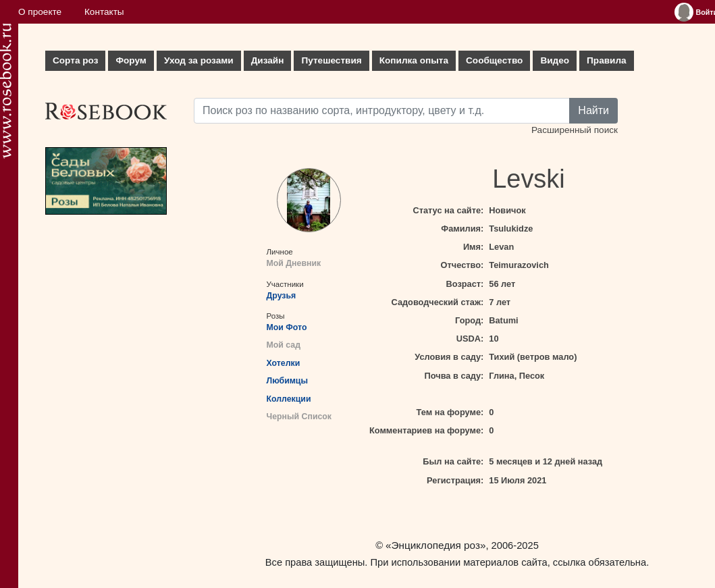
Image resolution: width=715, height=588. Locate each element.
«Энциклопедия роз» (435, 545)
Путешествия (331, 60)
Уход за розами (199, 60)
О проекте (40, 12)
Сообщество (494, 60)
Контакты (104, 12)
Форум (131, 60)
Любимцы (287, 381)
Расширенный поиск (575, 130)
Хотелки (284, 363)
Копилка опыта (414, 60)
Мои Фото (287, 327)
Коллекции (289, 399)
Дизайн (268, 60)
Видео (555, 60)
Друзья (282, 296)
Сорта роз (75, 60)
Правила (607, 60)
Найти (593, 110)
